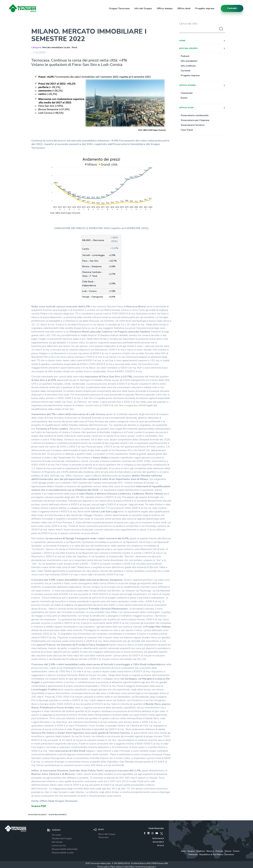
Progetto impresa (205, 8)
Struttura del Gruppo (62, 839)
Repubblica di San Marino (211, 854)
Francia (228, 851)
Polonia (219, 851)
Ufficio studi (184, 8)
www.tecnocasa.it (37, 814)
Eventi (184, 98)
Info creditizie (188, 66)
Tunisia (236, 851)
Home (182, 41)
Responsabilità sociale (63, 853)
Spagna (191, 851)
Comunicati (187, 93)
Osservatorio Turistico (193, 125)
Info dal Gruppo (143, 8)
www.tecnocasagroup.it (146, 867)
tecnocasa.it (158, 838)
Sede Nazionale (156, 828)
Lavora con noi (59, 846)
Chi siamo (56, 835)
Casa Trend (187, 130)
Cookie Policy (129, 867)
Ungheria (201, 851)
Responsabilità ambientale (65, 849)
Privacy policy (103, 867)
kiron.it (161, 845)
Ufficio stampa (165, 8)
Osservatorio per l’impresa (195, 120)
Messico (210, 851)
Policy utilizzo (116, 867)
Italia (183, 851)
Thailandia (193, 854)
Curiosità (186, 71)
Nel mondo (57, 842)
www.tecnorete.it (58, 814)
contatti (232, 8)
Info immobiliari (189, 61)
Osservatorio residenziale (195, 115)
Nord (74, 48)
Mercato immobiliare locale (56, 48)
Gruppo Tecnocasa (119, 8)
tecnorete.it (158, 842)
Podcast (185, 56)
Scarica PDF (39, 806)
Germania (229, 854)
